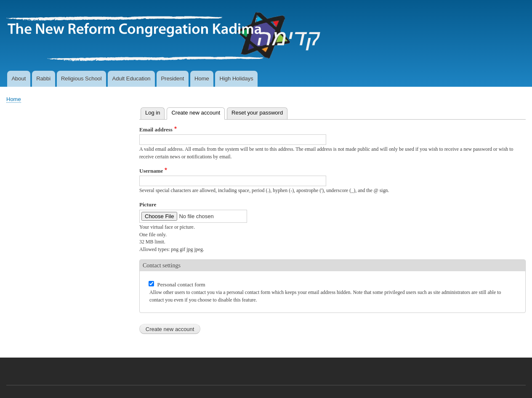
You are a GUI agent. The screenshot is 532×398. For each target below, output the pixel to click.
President (172, 79)
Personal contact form (181, 284)
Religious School (81, 79)
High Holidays (237, 79)
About (19, 79)
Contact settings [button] (162, 266)
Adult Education (132, 79)
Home (202, 79)
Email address (156, 130)
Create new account (198, 112)
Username (151, 171)
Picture (148, 204)
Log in (153, 113)
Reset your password (257, 113)
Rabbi (43, 79)
